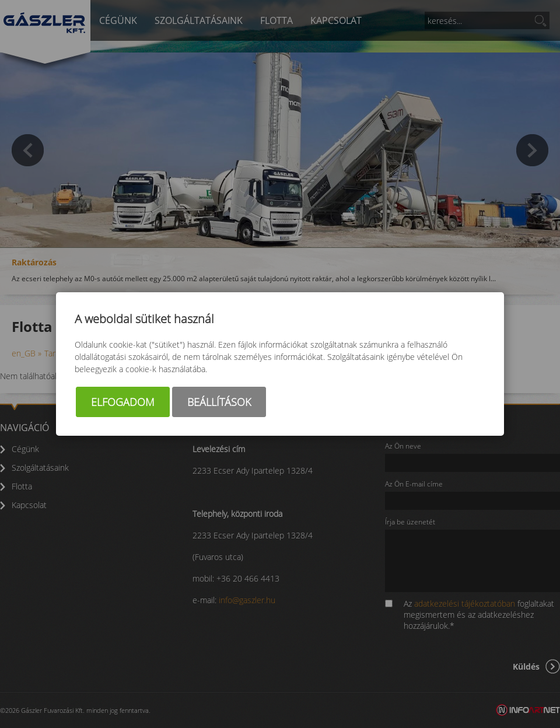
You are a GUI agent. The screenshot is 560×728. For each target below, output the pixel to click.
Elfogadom (123, 402)
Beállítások (219, 402)
